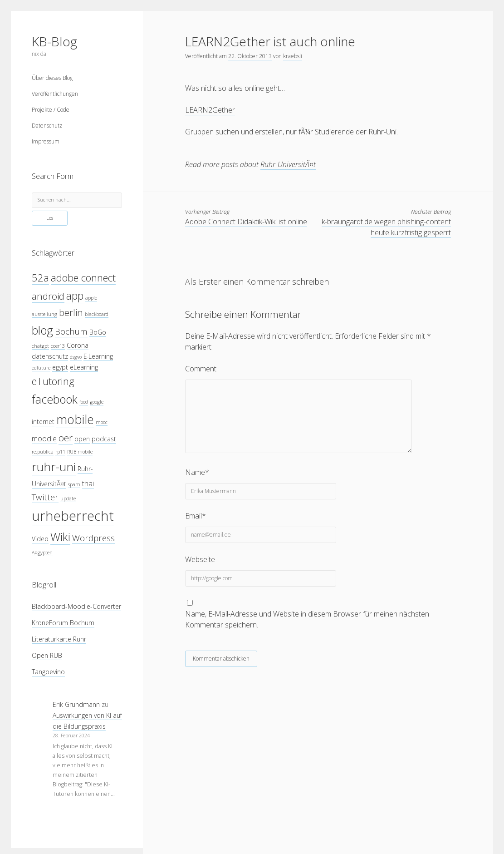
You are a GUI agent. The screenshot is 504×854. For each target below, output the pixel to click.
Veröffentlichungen (55, 94)
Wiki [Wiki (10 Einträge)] (60, 537)
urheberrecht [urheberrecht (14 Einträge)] (73, 516)
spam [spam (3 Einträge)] (74, 484)
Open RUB (47, 655)
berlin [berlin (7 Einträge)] (71, 312)
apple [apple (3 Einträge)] (91, 298)
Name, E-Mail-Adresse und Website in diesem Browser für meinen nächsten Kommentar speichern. (307, 619)
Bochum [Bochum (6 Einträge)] (71, 331)
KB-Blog (54, 41)
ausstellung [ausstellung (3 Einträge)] (44, 314)
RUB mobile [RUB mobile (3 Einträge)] (80, 452)
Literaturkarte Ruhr (59, 639)
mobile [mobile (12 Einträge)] (75, 419)
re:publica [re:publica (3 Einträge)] (43, 452)
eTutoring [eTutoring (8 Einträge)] (53, 381)
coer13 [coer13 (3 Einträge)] (58, 346)
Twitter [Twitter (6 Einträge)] (45, 497)
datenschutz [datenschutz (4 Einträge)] (50, 356)
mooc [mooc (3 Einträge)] (102, 422)
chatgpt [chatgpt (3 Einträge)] (40, 346)
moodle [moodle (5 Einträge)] (44, 438)
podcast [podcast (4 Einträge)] (104, 439)
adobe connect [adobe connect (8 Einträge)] (83, 278)
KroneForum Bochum (63, 623)
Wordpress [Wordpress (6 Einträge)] (93, 538)
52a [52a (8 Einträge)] (40, 278)
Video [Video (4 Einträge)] (40, 539)
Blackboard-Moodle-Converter (76, 606)
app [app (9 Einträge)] (75, 296)
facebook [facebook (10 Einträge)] (55, 399)
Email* (196, 516)
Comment (201, 369)
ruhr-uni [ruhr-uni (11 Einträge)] (54, 467)
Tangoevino (48, 672)
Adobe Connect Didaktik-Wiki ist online (246, 222)
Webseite (200, 559)
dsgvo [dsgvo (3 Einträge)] (76, 357)
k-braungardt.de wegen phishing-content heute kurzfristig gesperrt (386, 227)
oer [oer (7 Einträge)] (66, 438)
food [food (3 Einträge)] (84, 402)
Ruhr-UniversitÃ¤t (288, 164)
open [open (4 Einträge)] (82, 439)
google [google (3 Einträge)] (97, 402)
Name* (197, 472)
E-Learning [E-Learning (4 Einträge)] (98, 356)
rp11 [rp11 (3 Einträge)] (60, 452)
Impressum (46, 141)
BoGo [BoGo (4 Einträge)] (98, 332)
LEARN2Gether (210, 110)
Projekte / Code (51, 110)
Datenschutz (47, 126)
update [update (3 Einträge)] (68, 499)
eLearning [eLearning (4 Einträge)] (84, 367)
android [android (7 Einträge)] (48, 296)
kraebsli (293, 56)
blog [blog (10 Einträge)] (42, 330)
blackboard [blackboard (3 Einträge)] (97, 314)
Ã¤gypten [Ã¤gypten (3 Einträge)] (42, 553)
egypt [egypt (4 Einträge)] (60, 367)
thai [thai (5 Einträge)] (88, 483)
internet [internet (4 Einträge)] (43, 422)
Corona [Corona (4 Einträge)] (78, 345)
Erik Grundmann (76, 704)
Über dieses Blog (52, 78)
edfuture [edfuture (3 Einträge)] (41, 368)
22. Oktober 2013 (250, 56)
